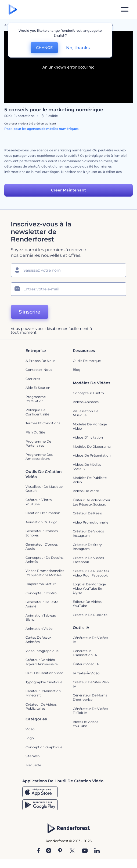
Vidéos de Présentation (92, 455)
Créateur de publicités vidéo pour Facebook (91, 573)
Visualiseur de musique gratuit (44, 489)
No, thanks (78, 48)
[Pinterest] (60, 851)
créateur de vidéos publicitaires (41, 707)
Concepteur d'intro (88, 393)
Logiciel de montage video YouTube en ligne (89, 588)
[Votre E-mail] (68, 289)
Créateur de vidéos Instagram (88, 533)
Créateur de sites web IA (91, 684)
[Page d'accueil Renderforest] (13, 10)
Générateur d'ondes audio (42, 547)
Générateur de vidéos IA (90, 640)
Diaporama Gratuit (41, 584)
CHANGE (44, 48)
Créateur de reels (87, 513)
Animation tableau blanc (41, 618)
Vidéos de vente (86, 491)
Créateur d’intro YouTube (39, 502)
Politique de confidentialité (37, 412)
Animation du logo (42, 522)
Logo (30, 738)
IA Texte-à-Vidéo (86, 673)
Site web (33, 756)
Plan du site (35, 432)
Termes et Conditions (43, 423)
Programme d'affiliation (36, 399)
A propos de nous (40, 361)
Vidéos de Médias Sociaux (87, 467)
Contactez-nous (39, 370)
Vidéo (30, 729)
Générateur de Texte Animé (42, 604)
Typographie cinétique (44, 682)
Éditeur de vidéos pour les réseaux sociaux (92, 502)
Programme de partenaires (38, 444)
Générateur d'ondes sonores (42, 533)
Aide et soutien (38, 388)
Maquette (33, 765)
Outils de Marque (87, 361)
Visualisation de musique (86, 413)
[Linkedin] (97, 851)
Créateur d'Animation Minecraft (43, 693)
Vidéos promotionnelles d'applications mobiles (45, 573)
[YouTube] (85, 851)
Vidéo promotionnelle (91, 522)
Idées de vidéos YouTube (86, 724)
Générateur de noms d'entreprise (90, 697)
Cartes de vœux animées (38, 640)
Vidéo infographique (42, 651)
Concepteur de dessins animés (44, 560)
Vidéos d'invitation (88, 437)
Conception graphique (44, 747)
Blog (77, 370)
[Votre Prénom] (68, 270)
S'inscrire (30, 312)
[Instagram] (49, 851)
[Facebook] (39, 851)
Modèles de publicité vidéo (90, 480)
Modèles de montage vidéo (90, 426)
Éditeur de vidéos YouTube (87, 604)
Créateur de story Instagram (87, 547)
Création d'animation (43, 513)
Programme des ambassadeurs (39, 457)
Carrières (33, 379)
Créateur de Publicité (90, 615)
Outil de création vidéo (44, 673)
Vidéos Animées (86, 402)
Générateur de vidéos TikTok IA (90, 711)
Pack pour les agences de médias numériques (41, 129)
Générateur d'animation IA (85, 653)
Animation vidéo (39, 629)
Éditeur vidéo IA (86, 664)
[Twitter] (72, 851)
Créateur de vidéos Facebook (88, 560)
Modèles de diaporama (92, 447)
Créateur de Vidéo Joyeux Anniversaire (42, 662)
